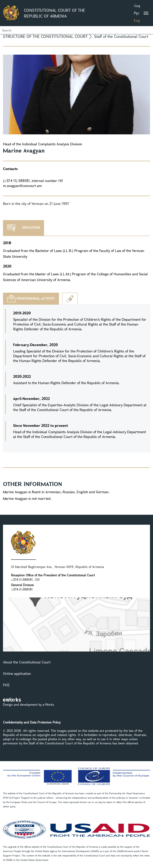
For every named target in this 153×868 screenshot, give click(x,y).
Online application (17, 673)
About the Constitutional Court (27, 662)
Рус (137, 13)
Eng (137, 20)
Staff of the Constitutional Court (121, 36)
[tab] (31, 299)
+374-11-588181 (22, 579)
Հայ (137, 6)
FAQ (6, 685)
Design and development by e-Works (28, 704)
